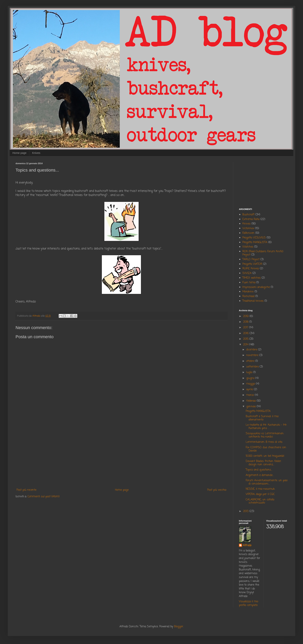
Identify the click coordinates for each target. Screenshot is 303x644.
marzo (251, 395)
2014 (246, 345)
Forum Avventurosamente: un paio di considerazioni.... (267, 482)
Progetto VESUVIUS (254, 238)
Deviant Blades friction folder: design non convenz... (264, 463)
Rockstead (248, 296)
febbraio (252, 401)
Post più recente (26, 490)
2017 (246, 328)
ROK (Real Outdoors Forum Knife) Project (263, 253)
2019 (246, 316)
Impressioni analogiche (256, 287)
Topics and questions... (259, 470)
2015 (246, 339)
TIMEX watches (252, 278)
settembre (253, 367)
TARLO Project (251, 260)
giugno (251, 378)
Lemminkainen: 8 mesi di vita (264, 442)
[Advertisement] (121, 456)
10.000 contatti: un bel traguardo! (265, 456)
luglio (250, 372)
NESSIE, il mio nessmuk (260, 489)
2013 (246, 511)
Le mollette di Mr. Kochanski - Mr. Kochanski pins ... (266, 427)
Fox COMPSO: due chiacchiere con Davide (266, 449)
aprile (250, 390)
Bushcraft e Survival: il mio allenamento (262, 418)
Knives (36, 153)
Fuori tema (249, 283)
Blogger (179, 627)
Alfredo (247, 546)
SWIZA (247, 273)
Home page (19, 153)
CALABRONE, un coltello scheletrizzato (260, 501)
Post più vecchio (217, 490)
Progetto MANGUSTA (255, 242)
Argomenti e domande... (260, 475)
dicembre (252, 350)
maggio (251, 384)
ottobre (251, 361)
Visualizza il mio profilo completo (249, 604)
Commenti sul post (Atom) (44, 497)
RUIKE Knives (251, 269)
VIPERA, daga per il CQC (260, 494)
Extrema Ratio (251, 219)
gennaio (252, 407)
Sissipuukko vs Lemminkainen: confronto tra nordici (265, 435)
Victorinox (248, 228)
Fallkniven (248, 233)
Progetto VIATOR (252, 264)
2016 (246, 333)
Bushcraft (248, 215)
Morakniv (248, 292)
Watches (248, 247)
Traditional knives (253, 301)
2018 (246, 322)
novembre (253, 355)
